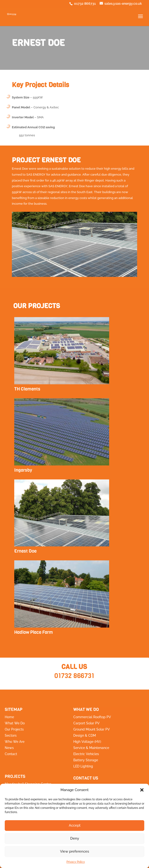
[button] (142, 790)
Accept (75, 825)
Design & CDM (85, 735)
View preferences (74, 851)
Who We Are (15, 742)
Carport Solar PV (86, 723)
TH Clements (27, 389)
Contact (11, 754)
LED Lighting (83, 766)
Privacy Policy (76, 862)
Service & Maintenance (91, 748)
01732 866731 (74, 676)
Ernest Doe (25, 551)
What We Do (15, 723)
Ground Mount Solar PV (92, 729)
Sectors (11, 735)
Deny (75, 838)
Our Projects (14, 729)
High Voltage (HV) (87, 742)
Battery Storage (86, 760)
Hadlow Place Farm (34, 632)
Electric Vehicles (86, 754)
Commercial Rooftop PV (92, 717)
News (9, 748)
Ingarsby (23, 470)
